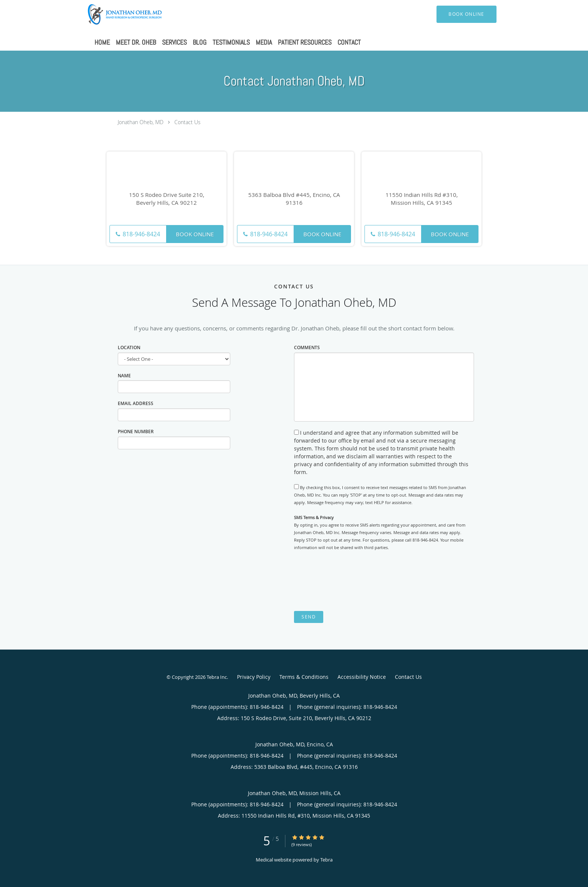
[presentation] (351, 581)
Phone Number (136, 431)
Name (124, 376)
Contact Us (187, 122)
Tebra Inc (217, 677)
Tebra (326, 860)
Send (309, 617)
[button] (466, 14)
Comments (307, 347)
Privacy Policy (254, 677)
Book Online (195, 234)
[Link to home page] (114, 14)
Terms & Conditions (304, 677)
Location (129, 347)
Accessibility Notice (362, 677)
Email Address (136, 403)
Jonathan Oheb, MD (141, 122)
